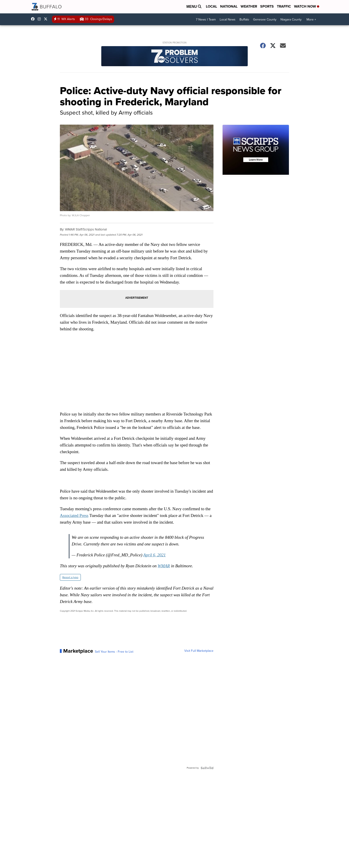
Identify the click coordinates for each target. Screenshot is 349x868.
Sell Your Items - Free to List (114, 652)
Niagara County (291, 20)
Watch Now (307, 6)
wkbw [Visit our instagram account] (40, 19)
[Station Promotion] (174, 57)
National (229, 6)
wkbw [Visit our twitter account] (47, 19)
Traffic (284, 6)
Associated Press (74, 515)
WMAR (164, 566)
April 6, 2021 (155, 555)
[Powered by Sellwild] (207, 768)
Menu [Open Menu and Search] (194, 7)
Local (211, 6)
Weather (249, 6)
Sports (267, 6)
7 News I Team (206, 20)
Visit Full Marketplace (199, 651)
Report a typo (70, 577)
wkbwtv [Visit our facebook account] (34, 19)
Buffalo (244, 20)
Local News (228, 20)
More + (311, 20)
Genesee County (265, 20)
